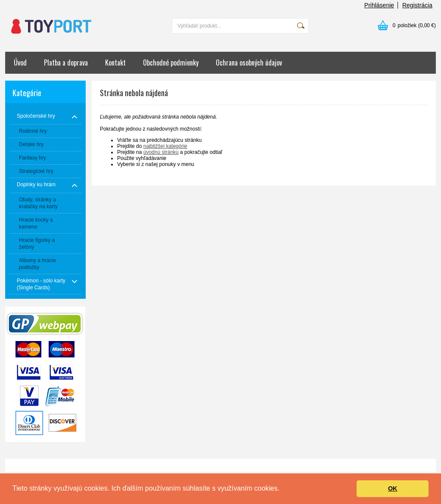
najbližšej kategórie (165, 146)
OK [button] (393, 488)
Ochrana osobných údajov (249, 63)
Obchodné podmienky (171, 63)
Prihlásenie (379, 5)
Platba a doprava (66, 63)
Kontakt (115, 63)
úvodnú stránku (161, 152)
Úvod (20, 63)
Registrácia (417, 5)
